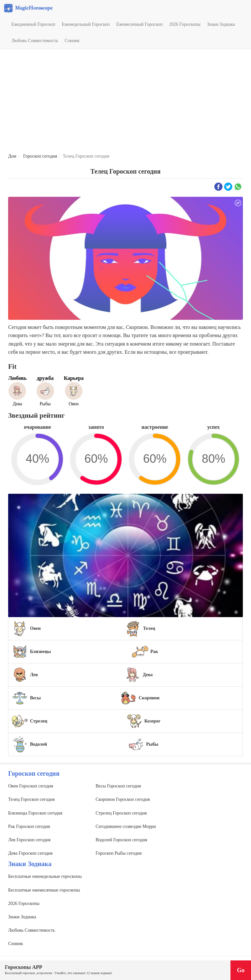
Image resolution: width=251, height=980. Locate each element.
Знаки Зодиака (221, 24)
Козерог (152, 721)
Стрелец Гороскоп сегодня (121, 813)
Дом (12, 156)
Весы (35, 698)
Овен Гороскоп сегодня (31, 786)
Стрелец (39, 721)
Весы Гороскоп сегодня (118, 786)
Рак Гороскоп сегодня (29, 826)
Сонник (72, 41)
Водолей (38, 744)
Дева (148, 675)
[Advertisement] (125, 101)
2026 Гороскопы (185, 24)
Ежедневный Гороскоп (33, 24)
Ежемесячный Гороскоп (140, 24)
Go (241, 970)
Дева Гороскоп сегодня (30, 853)
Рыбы (152, 744)
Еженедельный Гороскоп (86, 24)
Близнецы (40, 652)
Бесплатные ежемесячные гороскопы (44, 890)
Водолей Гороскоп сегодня (121, 840)
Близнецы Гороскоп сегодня (35, 813)
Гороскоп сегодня (40, 156)
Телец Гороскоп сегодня (31, 799)
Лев (34, 675)
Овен (35, 628)
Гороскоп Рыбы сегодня (118, 853)
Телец (149, 628)
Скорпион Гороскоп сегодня (123, 799)
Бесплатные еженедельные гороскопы (45, 876)
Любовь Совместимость (35, 41)
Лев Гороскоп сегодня (29, 840)
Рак (154, 652)
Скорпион (149, 698)
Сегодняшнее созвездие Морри (126, 826)
